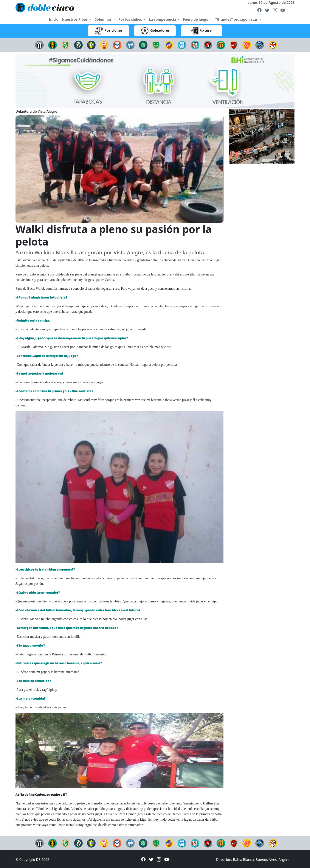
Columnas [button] (103, 19)
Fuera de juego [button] (196, 19)
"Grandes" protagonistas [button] (237, 19)
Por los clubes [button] (131, 19)
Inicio (54, 19)
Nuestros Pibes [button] (75, 19)
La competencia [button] (163, 19)
